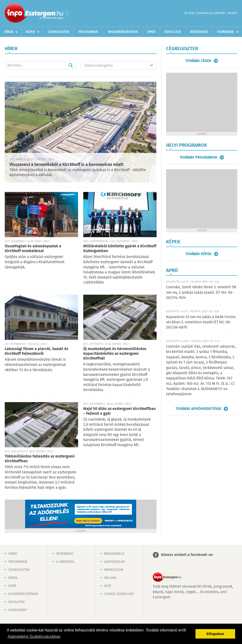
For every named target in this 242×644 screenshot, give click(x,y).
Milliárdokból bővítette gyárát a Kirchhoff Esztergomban (120, 249)
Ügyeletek (173, 32)
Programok (88, 32)
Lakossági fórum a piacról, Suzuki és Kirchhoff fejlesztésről (37, 351)
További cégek (198, 61)
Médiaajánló (114, 554)
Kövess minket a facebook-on (187, 555)
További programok (198, 157)
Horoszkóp (18, 610)
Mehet (70, 65)
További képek (198, 254)
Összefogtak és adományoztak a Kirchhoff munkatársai (33, 249)
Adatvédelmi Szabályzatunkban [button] (34, 637)
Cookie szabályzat (119, 594)
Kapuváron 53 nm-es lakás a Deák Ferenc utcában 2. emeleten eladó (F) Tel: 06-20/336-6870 (201, 322)
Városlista (67, 13)
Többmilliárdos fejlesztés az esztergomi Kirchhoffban (40, 459)
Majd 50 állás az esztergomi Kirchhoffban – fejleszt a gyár (119, 411)
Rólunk (110, 578)
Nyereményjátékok (123, 32)
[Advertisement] (202, 102)
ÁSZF (108, 586)
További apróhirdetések (198, 409)
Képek (30, 32)
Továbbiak (226, 32)
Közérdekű (199, 32)
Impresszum (114, 570)
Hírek (9, 32)
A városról (65, 562)
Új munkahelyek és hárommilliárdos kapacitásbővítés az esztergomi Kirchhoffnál (115, 354)
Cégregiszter (58, 32)
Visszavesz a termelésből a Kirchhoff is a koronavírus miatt (67, 165)
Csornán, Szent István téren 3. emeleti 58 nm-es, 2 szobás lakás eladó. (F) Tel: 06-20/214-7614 (201, 293)
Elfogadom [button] (215, 634)
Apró (151, 32)
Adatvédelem (114, 562)
